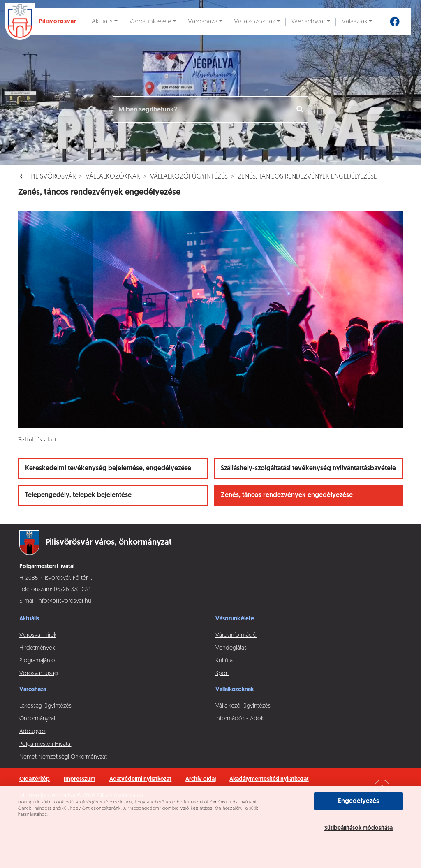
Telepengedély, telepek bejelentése (78, 495)
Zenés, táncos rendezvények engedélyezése (307, 177)
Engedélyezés (359, 801)
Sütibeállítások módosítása (359, 828)
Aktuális (102, 22)
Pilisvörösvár (53, 177)
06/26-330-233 (72, 590)
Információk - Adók (239, 719)
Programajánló (37, 661)
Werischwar (308, 22)
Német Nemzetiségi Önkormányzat (63, 757)
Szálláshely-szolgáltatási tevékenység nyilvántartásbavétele (308, 469)
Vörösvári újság (38, 674)
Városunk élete (150, 22)
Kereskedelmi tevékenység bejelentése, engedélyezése (108, 469)
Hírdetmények (37, 648)
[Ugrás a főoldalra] (43, 21)
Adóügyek (32, 732)
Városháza (203, 22)
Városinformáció (236, 635)
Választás (354, 22)
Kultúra (224, 661)
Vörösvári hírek (38, 635)
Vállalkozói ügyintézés (189, 177)
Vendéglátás (231, 648)
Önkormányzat (37, 719)
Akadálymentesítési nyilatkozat (269, 779)
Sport (222, 674)
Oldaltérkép (35, 779)
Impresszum (79, 779)
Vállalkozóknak (254, 22)
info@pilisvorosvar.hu (64, 601)
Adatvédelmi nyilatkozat (141, 779)
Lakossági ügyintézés (45, 706)
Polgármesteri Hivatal (45, 744)
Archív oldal (200, 779)
